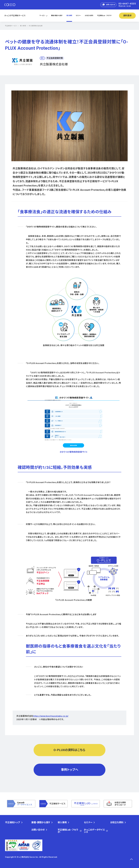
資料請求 (127, 16)
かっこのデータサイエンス (94, 831)
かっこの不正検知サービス (15, 16)
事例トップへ (70, 770)
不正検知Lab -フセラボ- (105, 16)
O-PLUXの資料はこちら (69, 750)
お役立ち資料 (89, 16)
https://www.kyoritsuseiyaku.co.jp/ (51, 716)
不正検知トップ (13, 822)
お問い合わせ (108, 5)
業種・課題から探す (57, 16)
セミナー (78, 16)
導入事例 (69, 16)
